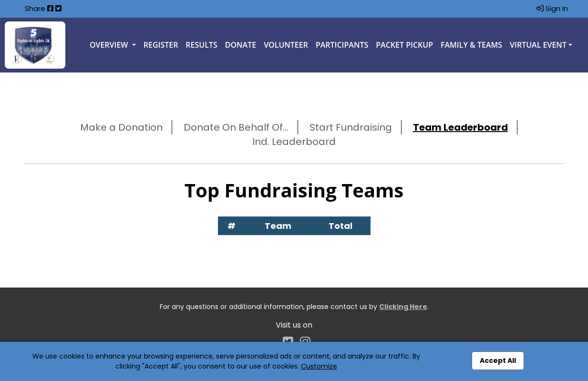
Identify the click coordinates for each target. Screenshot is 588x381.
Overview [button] (110, 45)
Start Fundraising (351, 127)
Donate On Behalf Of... (236, 127)
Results (201, 45)
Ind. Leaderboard (294, 142)
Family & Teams (471, 45)
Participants (342, 45)
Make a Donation (121, 127)
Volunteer (286, 45)
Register (161, 45)
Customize (319, 366)
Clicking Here (403, 307)
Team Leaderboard (460, 127)
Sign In (552, 8)
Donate (241, 45)
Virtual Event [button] (538, 45)
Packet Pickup (404, 45)
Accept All (498, 360)
